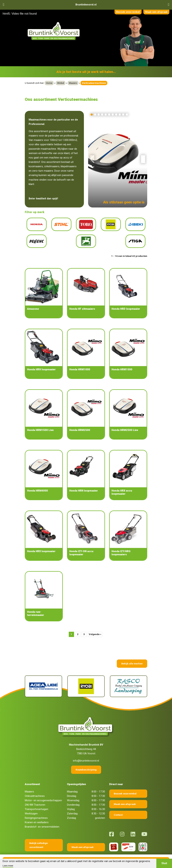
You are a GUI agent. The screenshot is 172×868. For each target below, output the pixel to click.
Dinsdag (72, 790)
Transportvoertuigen (36, 803)
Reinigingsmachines (36, 812)
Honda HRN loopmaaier (84, 484)
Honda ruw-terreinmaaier (36, 607)
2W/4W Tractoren (35, 798)
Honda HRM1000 (80, 363)
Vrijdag (71, 803)
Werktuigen (31, 807)
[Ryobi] (86, 680)
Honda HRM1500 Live (40, 424)
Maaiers (73, 83)
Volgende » (95, 628)
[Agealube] (43, 680)
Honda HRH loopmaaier (41, 363)
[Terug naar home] (54, 31)
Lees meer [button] (8, 866)
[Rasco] (129, 680)
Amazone (33, 303)
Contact (118, 808)
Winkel (61, 83)
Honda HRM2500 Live (125, 424)
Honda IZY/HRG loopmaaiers (121, 547)
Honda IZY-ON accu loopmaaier (81, 547)
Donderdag (73, 798)
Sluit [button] (164, 863)
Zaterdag (72, 807)
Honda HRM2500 (80, 424)
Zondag (71, 812)
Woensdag (73, 794)
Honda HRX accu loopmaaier (122, 486)
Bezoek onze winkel (126, 12)
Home (49, 83)
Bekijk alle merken (132, 657)
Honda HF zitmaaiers (82, 303)
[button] (92, 115)
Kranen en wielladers (37, 816)
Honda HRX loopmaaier (41, 545)
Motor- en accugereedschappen (43, 794)
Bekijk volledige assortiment (39, 839)
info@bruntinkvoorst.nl (86, 754)
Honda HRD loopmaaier (126, 303)
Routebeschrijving (86, 763)
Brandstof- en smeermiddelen (42, 820)
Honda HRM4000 (37, 484)
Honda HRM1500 (122, 363)
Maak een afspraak (156, 12)
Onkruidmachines (35, 790)
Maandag (72, 785)
